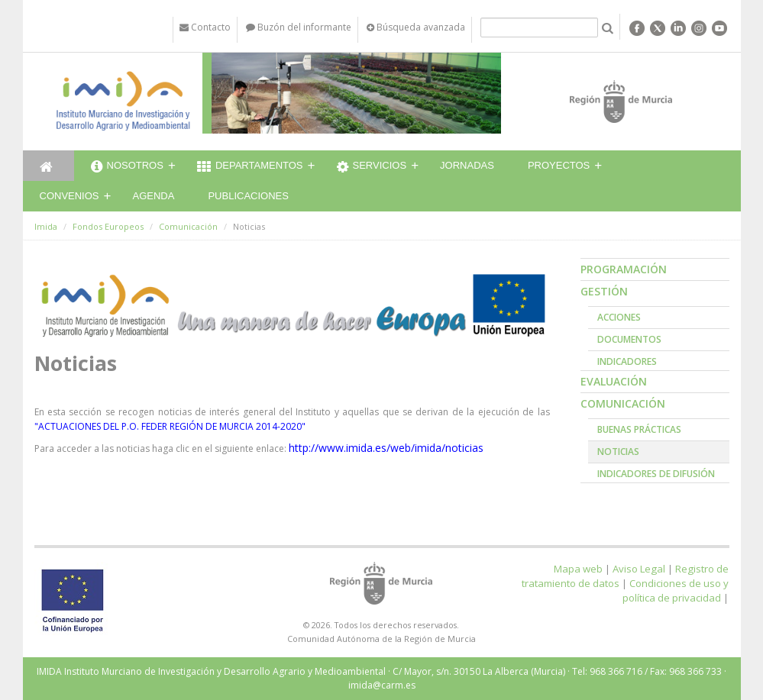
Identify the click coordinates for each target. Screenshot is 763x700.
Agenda (154, 196)
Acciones (619, 317)
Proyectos (559, 165)
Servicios (372, 167)
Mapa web (578, 569)
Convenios (70, 196)
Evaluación (614, 381)
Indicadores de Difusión (656, 474)
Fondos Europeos (108, 226)
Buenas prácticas (639, 429)
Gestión (604, 291)
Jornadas (467, 165)
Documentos (629, 339)
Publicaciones (248, 196)
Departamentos (250, 167)
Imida (46, 226)
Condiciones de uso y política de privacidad (676, 590)
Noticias (618, 452)
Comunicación (188, 226)
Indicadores (627, 361)
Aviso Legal (639, 569)
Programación (624, 269)
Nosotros (127, 167)
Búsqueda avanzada (416, 27)
